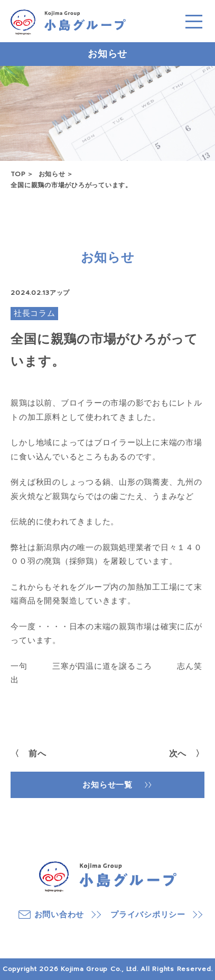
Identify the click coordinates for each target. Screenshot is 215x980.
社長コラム (35, 313)
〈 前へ (28, 754)
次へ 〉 (187, 754)
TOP (18, 174)
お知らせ (52, 174)
